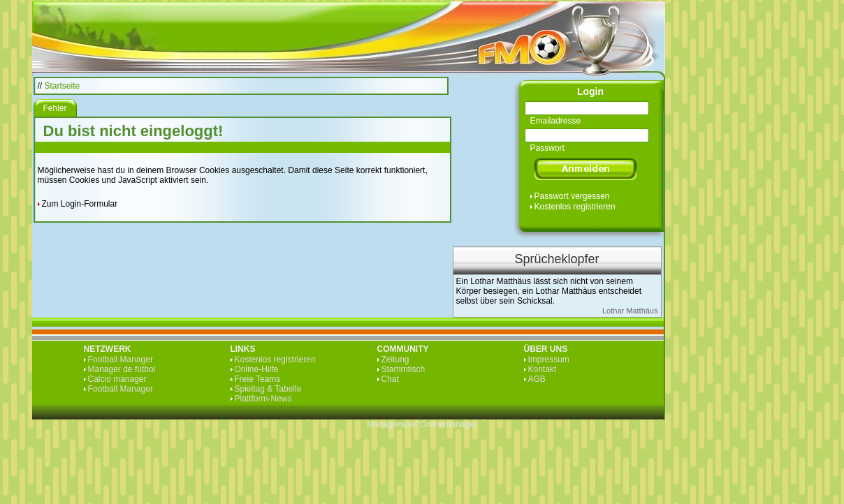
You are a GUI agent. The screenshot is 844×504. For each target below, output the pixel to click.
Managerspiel (392, 424)
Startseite (63, 86)
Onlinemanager (449, 424)
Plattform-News (263, 399)
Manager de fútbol (122, 369)
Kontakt (543, 369)
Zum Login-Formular (80, 204)
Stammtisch (403, 369)
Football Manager (121, 360)
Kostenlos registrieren (575, 207)
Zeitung (395, 360)
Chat (390, 379)
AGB (537, 379)
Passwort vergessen (572, 196)
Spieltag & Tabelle (268, 389)
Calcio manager (117, 379)
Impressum (549, 360)
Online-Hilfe (257, 369)
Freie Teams (258, 379)
